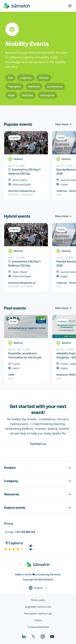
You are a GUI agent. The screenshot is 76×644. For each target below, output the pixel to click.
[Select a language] (38, 588)
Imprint (38, 620)
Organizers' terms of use (38, 607)
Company (38, 481)
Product (38, 468)
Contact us (38, 444)
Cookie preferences (38, 627)
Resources (38, 494)
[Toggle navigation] (70, 6)
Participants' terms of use (38, 613)
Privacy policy (38, 600)
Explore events (38, 508)
